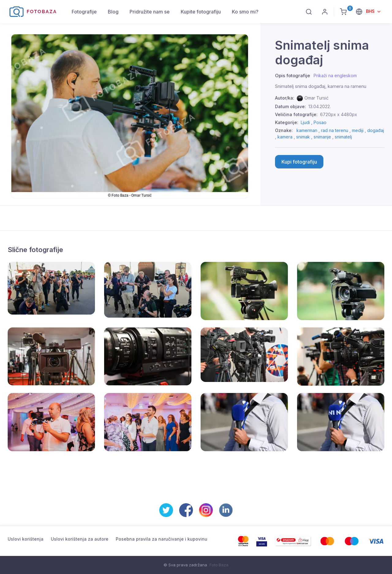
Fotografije (84, 12)
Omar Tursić (317, 98)
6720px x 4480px (339, 114)
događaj (376, 130)
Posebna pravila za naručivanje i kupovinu (162, 539)
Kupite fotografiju (201, 12)
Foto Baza (219, 565)
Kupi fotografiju (299, 162)
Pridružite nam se (150, 12)
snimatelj (343, 137)
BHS (371, 11)
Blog (113, 12)
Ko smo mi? (245, 12)
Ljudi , (307, 122)
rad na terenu (335, 130)
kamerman (307, 130)
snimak (303, 137)
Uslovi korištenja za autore (80, 539)
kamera (285, 137)
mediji (358, 130)
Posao (320, 122)
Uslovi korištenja (26, 539)
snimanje (322, 137)
